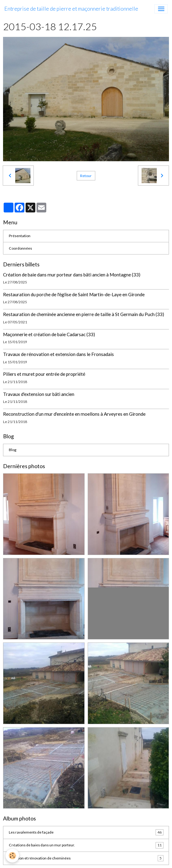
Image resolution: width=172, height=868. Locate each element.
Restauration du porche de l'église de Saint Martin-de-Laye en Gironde (74, 294)
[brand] (71, 9)
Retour (86, 176)
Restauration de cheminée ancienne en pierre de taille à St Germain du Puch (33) (84, 314)
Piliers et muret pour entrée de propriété (44, 374)
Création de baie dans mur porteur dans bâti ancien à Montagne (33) (72, 275)
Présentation (20, 236)
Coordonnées (20, 248)
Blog (13, 450)
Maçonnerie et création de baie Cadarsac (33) (49, 334)
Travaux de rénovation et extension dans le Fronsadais (58, 354)
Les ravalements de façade (86, 832)
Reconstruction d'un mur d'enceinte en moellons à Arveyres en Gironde (74, 414)
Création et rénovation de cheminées (86, 858)
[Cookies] (12, 856)
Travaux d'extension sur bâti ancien (39, 394)
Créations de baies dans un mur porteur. (86, 845)
